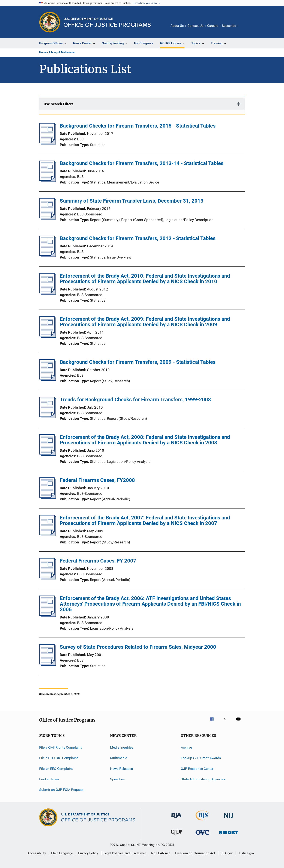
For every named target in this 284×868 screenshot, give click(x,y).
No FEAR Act (161, 853)
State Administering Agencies (203, 779)
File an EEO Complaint (56, 769)
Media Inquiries (122, 747)
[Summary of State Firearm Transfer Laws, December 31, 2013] (48, 218)
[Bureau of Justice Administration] (176, 819)
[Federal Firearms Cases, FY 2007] (48, 578)
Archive (186, 747)
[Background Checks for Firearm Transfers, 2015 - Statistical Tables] (48, 143)
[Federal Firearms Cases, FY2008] (48, 498)
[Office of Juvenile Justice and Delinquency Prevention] (176, 836)
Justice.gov (246, 853)
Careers (213, 26)
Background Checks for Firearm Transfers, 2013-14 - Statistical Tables (142, 163)
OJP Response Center (197, 769)
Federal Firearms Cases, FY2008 (97, 480)
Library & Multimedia (62, 52)
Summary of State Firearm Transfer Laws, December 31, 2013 (132, 201)
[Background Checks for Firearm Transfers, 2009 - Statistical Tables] (48, 379)
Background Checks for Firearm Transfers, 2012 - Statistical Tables (138, 238)
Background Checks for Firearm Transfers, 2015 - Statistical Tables (138, 126)
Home (43, 52)
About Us (177, 26)
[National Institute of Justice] (229, 819)
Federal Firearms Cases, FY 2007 (98, 561)
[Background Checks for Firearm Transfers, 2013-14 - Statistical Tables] (48, 181)
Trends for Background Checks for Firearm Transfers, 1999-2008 (135, 400)
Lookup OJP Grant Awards (201, 758)
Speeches (117, 779)
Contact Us (195, 26)
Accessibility (37, 853)
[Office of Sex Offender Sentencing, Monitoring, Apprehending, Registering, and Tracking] (229, 835)
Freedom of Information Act (195, 853)
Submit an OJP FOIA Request (61, 790)
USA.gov (226, 853)
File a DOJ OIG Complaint (58, 758)
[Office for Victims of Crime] (202, 836)
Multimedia (119, 758)
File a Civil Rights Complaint (60, 747)
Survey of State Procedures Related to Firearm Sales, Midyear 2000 (138, 647)
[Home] (107, 22)
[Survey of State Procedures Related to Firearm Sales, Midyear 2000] (48, 664)
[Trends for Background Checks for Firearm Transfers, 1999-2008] (48, 417)
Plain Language (62, 853)
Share (245, 29)
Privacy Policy (88, 853)
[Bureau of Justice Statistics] (203, 821)
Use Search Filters (59, 104)
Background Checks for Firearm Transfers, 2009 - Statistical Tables (138, 362)
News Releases (121, 769)
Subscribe (229, 26)
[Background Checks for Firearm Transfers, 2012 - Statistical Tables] (48, 256)
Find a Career (49, 779)
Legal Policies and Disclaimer (125, 853)
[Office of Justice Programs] (50, 22)
